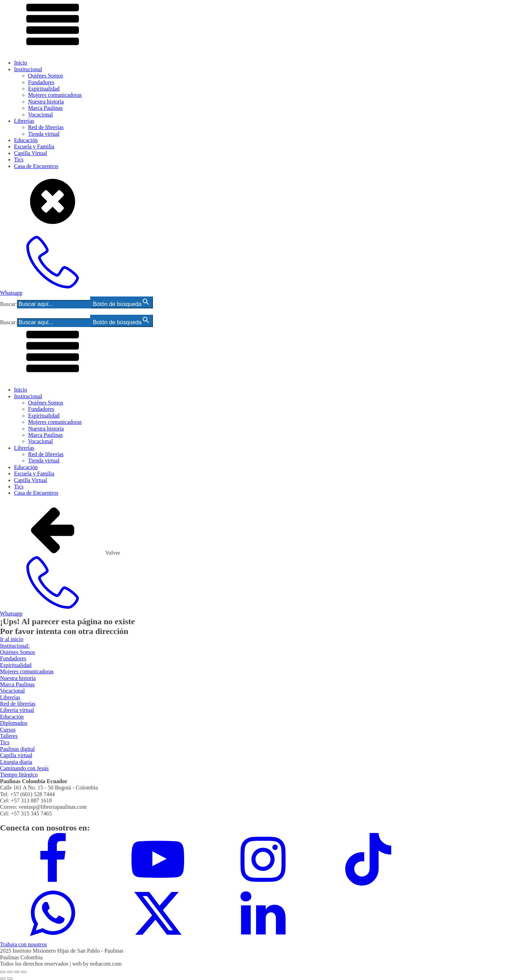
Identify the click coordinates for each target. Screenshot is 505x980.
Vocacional (41, 115)
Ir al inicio (12, 639)
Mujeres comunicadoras (55, 95)
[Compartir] (17, 972)
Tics (19, 159)
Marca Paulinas (45, 108)
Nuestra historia (46, 102)
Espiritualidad (44, 89)
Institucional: (15, 646)
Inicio (21, 63)
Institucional (28, 69)
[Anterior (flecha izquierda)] (3, 979)
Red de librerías (46, 127)
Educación (26, 140)
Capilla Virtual (31, 153)
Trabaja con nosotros (23, 944)
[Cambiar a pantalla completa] (10, 972)
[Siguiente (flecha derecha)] (10, 979)
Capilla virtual (16, 755)
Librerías (24, 121)
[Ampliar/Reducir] (3, 972)
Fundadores (41, 82)
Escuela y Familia (34, 146)
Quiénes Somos (46, 76)
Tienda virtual (44, 134)
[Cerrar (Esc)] (24, 972)
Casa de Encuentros (36, 166)
